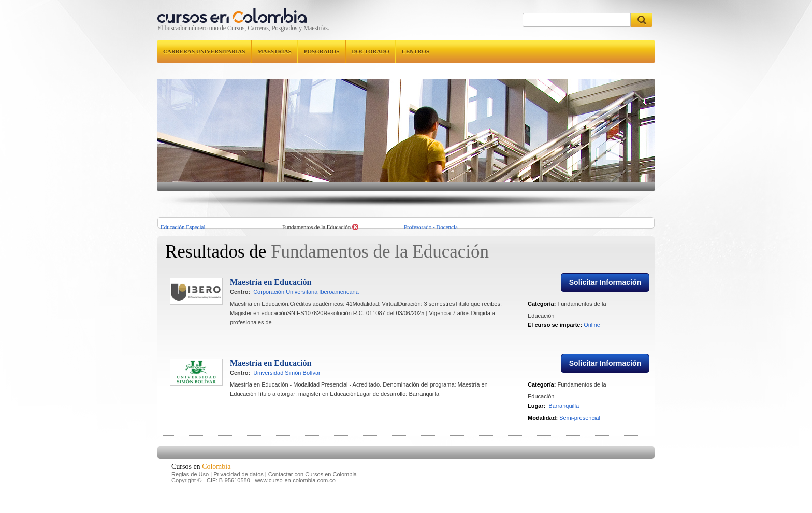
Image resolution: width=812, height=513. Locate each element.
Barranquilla (564, 415)
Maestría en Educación (271, 291)
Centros (416, 51)
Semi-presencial (580, 426)
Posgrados (322, 51)
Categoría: (542, 312)
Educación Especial (183, 227)
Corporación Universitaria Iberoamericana (306, 301)
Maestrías (274, 51)
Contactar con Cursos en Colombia (313, 483)
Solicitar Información (605, 291)
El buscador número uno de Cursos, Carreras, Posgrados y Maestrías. (243, 28)
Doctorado (371, 51)
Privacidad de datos (238, 483)
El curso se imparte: (555, 334)
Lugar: (536, 415)
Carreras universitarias (204, 51)
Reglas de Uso (190, 483)
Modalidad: (543, 426)
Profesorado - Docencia (431, 227)
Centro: (240, 301)
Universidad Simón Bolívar (287, 381)
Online (592, 334)
